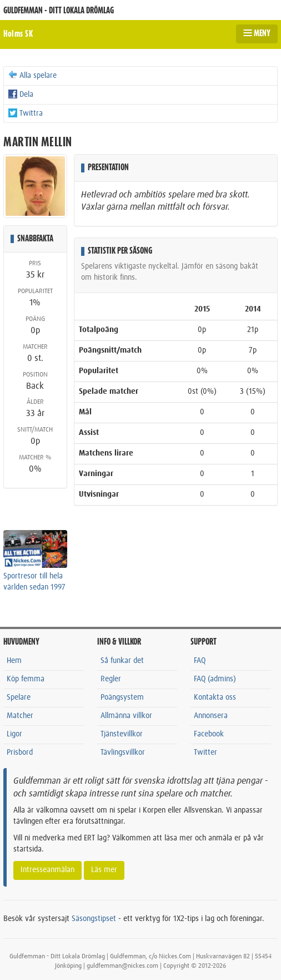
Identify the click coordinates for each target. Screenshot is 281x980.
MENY (257, 33)
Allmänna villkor (126, 716)
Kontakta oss (215, 697)
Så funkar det (122, 661)
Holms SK (18, 34)
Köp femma (26, 679)
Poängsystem (122, 697)
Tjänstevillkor (122, 734)
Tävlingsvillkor (123, 753)
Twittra (25, 113)
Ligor (14, 734)
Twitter (205, 753)
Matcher (20, 716)
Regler (111, 679)
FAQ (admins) (215, 679)
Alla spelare (32, 75)
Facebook (209, 734)
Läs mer (104, 870)
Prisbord (20, 753)
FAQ (200, 661)
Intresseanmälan (47, 870)
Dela (20, 94)
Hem (14, 661)
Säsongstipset (94, 919)
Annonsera (211, 716)
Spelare (19, 697)
